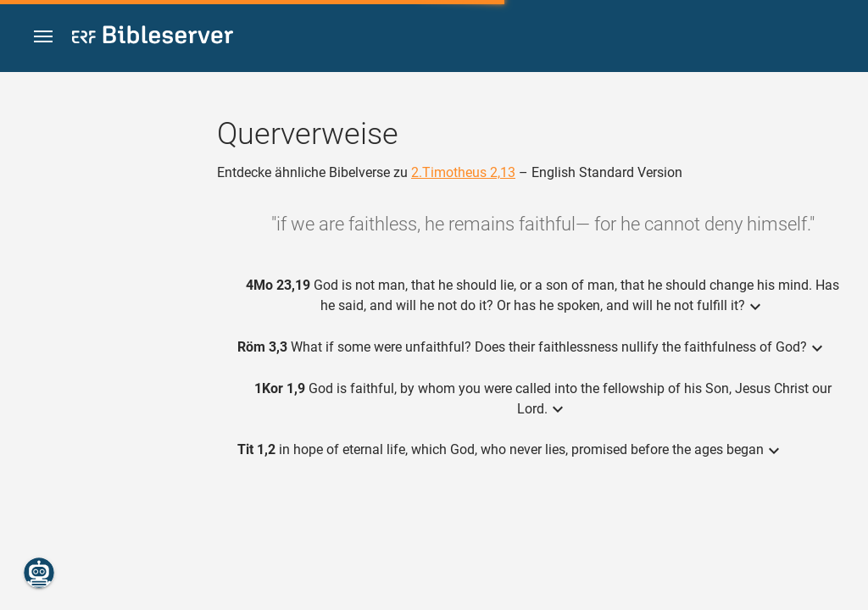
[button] (43, 37)
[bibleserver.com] (153, 38)
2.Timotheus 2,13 (463, 172)
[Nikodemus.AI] (39, 573)
